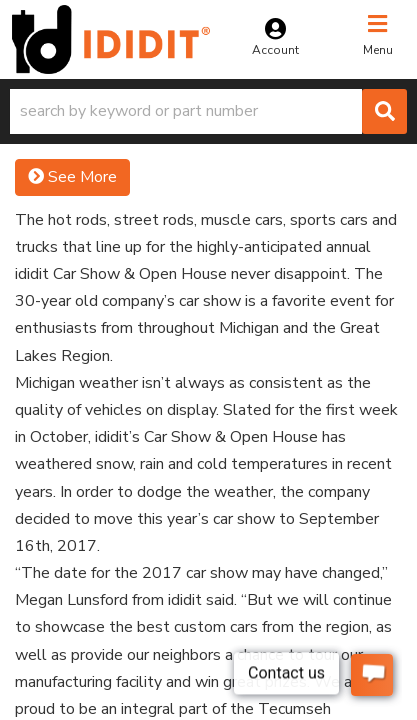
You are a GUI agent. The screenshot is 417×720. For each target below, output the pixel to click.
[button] (208, 111)
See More (72, 177)
